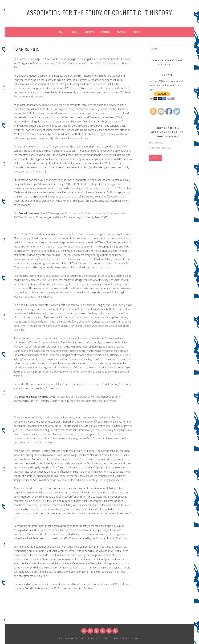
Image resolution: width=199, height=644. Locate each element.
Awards (121, 32)
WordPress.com (129, 638)
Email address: (156, 143)
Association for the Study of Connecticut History (99, 12)
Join (74, 32)
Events (105, 32)
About (137, 32)
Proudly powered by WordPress (79, 638)
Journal (89, 32)
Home (62, 32)
